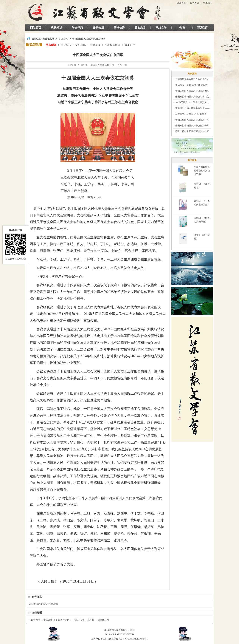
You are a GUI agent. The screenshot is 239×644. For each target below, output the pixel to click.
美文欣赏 (140, 28)
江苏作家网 (64, 620)
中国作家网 (35, 620)
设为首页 (195, 3)
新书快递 (119, 28)
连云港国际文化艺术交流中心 (44, 604)
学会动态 (77, 28)
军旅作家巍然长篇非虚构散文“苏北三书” (202, 171)
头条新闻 (63, 39)
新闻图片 (130, 45)
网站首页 (36, 28)
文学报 (91, 620)
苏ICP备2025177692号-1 (136, 639)
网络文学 (161, 28)
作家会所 (98, 28)
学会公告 (66, 45)
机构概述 (57, 28)
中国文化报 (78, 620)
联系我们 (208, 3)
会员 (182, 28)
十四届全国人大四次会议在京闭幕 (192, 91)
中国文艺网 (49, 620)
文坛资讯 (80, 45)
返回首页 (181, 3)
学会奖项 (95, 45)
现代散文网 (103, 620)
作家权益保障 (112, 45)
